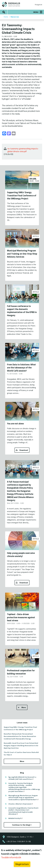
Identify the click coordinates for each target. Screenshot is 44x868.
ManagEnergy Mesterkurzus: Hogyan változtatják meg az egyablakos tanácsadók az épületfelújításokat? (24, 797)
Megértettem (22, 864)
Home (6, 17)
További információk (11, 857)
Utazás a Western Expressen (21, 804)
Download (24, 450)
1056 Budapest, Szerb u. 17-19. (20, 837)
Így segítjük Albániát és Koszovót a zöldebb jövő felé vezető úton (22, 778)
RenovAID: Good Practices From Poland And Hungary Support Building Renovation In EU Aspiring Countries (21, 745)
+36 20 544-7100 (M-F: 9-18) (19, 841)
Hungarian (38, 5)
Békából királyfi (16, 818)
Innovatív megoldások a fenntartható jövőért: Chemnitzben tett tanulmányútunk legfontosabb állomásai (23, 811)
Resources (15, 17)
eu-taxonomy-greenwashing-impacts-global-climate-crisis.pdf (23, 150)
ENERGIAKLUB (11, 4)
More (24, 707)
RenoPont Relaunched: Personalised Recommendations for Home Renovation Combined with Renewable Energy (20, 736)
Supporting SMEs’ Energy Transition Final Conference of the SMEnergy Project (20, 728)
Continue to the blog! (22, 825)
